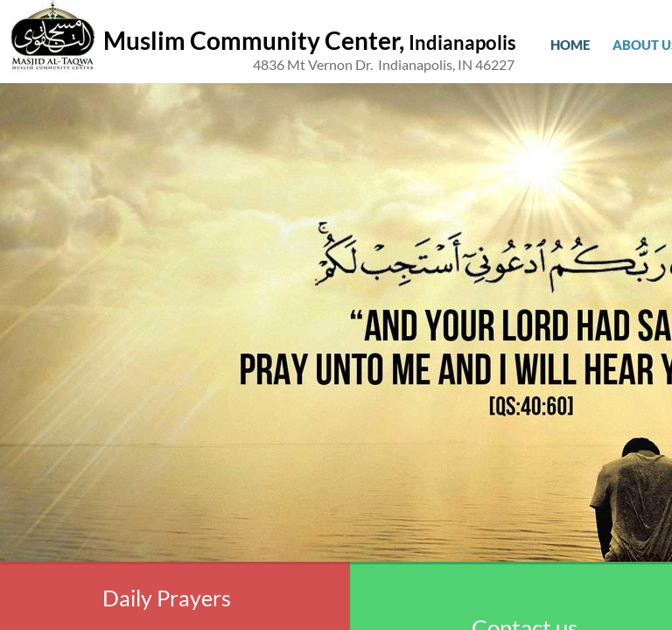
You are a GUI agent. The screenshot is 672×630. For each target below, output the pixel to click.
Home (570, 45)
